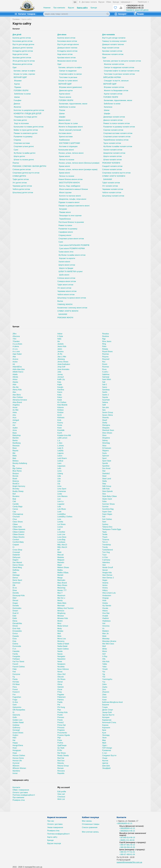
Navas (60, 654)
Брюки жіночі (64, 156)
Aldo (14, 385)
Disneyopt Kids (19, 595)
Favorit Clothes (19, 667)
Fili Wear (16, 684)
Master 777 (62, 590)
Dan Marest (17, 562)
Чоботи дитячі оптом (21, 189)
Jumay (60, 374)
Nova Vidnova (63, 669)
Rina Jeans (107, 341)
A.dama (16, 346)
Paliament (61, 697)
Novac (60, 672)
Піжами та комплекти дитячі (25, 133)
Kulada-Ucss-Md (64, 435)
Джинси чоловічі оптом (113, 120)
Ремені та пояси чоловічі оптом (117, 123)
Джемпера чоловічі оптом (114, 117)
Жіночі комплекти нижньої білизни (73, 189)
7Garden (16, 341)
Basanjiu (16, 446)
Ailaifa (15, 374)
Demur (15, 578)
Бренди (116, 2)
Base (15, 448)
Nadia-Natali (62, 646)
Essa (15, 639)
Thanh (105, 537)
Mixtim (60, 621)
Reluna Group (63, 766)
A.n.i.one (16, 352)
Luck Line (61, 534)
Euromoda (17, 646)
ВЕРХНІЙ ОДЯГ (20, 77)
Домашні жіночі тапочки (67, 48)
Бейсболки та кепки (22, 94)
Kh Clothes (62, 402)
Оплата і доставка (20, 792)
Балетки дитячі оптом (22, 38)
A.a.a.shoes (17, 344)
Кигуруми (63, 209)
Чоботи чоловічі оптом (112, 193)
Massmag (61, 588)
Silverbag (106, 443)
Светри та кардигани (68, 71)
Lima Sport (62, 489)
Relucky (61, 763)
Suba (104, 501)
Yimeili (105, 669)
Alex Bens (17, 395)
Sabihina (106, 374)
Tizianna (106, 540)
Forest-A (16, 692)
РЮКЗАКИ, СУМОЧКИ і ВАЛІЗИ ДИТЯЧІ (29, 166)
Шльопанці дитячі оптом (23, 193)
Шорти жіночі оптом (67, 265)
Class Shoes (18, 522)
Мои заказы (87, 821)
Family (15, 654)
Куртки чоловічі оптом (113, 94)
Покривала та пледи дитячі (26, 117)
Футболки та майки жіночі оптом (72, 255)
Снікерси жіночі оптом (67, 281)
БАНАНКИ (63, 314)
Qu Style (61, 748)
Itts (59, 341)
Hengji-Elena (18, 745)
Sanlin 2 (106, 395)
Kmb (59, 420)
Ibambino (16, 771)
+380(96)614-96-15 (135, 8)
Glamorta (16, 715)
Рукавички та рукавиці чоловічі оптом (119, 127)
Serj (104, 410)
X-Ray (105, 656)
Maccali (60, 555)
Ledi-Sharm (62, 458)
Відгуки (101, 2)
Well (104, 646)
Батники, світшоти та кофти (70, 67)
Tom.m (105, 542)
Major (60, 565)
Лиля (104, 738)
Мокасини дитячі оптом (22, 64)
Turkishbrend (108, 550)
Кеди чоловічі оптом (111, 48)
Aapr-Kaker (17, 354)
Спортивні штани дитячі (24, 146)
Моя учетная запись (90, 832)
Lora (59, 519)
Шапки (17, 97)
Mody (60, 629)
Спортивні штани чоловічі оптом (117, 137)
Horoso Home (18, 758)
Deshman (16, 583)
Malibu (60, 570)
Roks (104, 346)
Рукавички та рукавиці (23, 137)
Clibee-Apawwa (19, 529)
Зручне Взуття (108, 715)
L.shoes (61, 446)
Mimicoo (61, 611)
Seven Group (108, 412)
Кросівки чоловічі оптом (112, 51)
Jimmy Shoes (63, 362)
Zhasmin (106, 692)
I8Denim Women (19, 768)
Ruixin (105, 364)
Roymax (106, 354)
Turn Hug (106, 552)
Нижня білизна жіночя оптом (71, 179)
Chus (15, 519)
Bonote (15, 476)
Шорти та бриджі (66, 268)
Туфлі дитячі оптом (21, 179)
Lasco (60, 456)
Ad (14, 364)
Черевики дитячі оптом (22, 186)
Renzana (61, 771)
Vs (103, 629)
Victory (105, 588)
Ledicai (60, 461)
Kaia (59, 382)
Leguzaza (61, 466)
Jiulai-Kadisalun (64, 364)
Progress (61, 730)
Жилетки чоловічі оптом (114, 64)
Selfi (104, 405)
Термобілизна (65, 219)
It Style (60, 336)
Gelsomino (17, 707)
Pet (59, 705)
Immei (15, 773)
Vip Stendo (107, 606)
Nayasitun (61, 659)
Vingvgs (105, 598)
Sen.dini (106, 407)
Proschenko (62, 733)
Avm (14, 423)
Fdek (15, 669)
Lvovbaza (61, 542)
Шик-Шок (106, 766)
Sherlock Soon (108, 430)
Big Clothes (17, 468)
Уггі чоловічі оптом (110, 186)
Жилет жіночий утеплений (70, 130)
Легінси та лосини (67, 160)
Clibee (15, 524)
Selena (105, 402)
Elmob (15, 626)
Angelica (16, 405)
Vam (104, 565)
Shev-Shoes (107, 433)
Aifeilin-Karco (18, 372)
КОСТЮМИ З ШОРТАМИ (70, 143)
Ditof (14, 598)
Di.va (15, 588)
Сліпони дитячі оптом (22, 169)
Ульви (105, 758)
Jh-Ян (60, 354)
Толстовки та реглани (68, 77)
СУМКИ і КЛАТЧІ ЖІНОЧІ (68, 311)
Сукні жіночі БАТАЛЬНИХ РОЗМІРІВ (74, 245)
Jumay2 (61, 377)
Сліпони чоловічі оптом (112, 169)
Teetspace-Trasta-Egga (112, 529)
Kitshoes (61, 418)
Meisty (60, 600)
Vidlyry (105, 590)
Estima (15, 644)
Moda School (63, 626)
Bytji (14, 499)
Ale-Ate (16, 387)
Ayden (15, 428)
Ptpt (59, 738)
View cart (61, 794)
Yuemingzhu (107, 679)
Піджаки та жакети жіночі (69, 202)
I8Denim (16, 766)
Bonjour (16, 473)
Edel (14, 616)
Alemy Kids (17, 390)
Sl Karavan (107, 448)
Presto (60, 720)
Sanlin (105, 392)
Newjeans (61, 664)
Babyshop (17, 435)
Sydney (105, 524)
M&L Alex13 (62, 545)
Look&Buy (62, 514)
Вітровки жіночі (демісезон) (70, 87)
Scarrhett (106, 400)
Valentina (106, 562)
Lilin (59, 481)
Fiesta (15, 679)
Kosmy (60, 423)
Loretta (60, 522)
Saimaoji (106, 377)
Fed (14, 672)
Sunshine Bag (108, 509)
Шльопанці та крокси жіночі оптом (72, 298)
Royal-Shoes (107, 352)
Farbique (16, 659)
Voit (104, 623)
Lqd (59, 529)
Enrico (15, 633)
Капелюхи (108, 107)
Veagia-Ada (107, 573)
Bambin (16, 438)
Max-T (60, 593)
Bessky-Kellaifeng (20, 463)
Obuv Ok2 (61, 674)
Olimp (60, 684)
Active (15, 362)
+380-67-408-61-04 (127, 854)
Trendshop (107, 545)
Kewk (60, 400)
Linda (60, 494)
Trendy (105, 547)
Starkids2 (106, 473)
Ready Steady (63, 755)
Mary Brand (62, 583)
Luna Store (62, 537)
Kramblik (61, 430)
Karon (60, 392)
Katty (59, 395)
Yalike (105, 664)
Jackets (60, 344)
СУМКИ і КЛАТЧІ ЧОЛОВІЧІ (114, 176)
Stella (105, 481)
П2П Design (107, 748)
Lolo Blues (62, 509)
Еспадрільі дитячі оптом (23, 51)
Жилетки (17, 107)
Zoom (105, 697)
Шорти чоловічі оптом (112, 156)
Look (59, 512)
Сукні (16, 150)
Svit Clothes (107, 519)
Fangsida (16, 656)
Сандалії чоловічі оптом (112, 166)
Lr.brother (61, 532)
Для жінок (62, 35)
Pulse (60, 740)
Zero (104, 689)
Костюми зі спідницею (68, 146)
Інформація (126, 2)
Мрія (104, 743)
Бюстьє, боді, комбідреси (70, 186)
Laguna (60, 453)
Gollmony (16, 728)
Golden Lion (17, 720)
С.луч (105, 753)
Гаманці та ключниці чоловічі (114, 41)
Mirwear (61, 616)
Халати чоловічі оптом (113, 150)
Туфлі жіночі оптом (65, 285)
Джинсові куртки (66, 90)
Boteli (15, 479)
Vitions (105, 611)
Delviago (16, 575)
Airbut (15, 379)
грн (75, 2)
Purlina (60, 743)
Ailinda (15, 377)
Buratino (16, 496)
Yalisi (104, 667)
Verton (105, 585)
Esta (14, 641)
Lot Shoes (61, 524)
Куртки (17, 84)
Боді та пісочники (22, 123)
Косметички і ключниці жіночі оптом (72, 308)
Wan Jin (105, 633)
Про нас (51, 821)
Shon (104, 435)
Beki (14, 458)
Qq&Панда (62, 745)
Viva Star (106, 613)
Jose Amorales (63, 369)
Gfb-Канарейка (19, 710)
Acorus (15, 359)
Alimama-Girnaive (20, 400)
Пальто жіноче (65, 97)
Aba (14, 357)
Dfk (14, 585)
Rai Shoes (62, 753)
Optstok (61, 687)
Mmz (59, 623)
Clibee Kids (17, 527)
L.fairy (60, 443)
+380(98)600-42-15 (135, 6)
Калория (106, 717)
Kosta (60, 425)
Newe (60, 662)
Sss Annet (106, 468)
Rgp (104, 339)
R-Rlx (60, 750)
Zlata (104, 695)
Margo (60, 578)
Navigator (61, 656)
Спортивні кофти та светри (70, 74)
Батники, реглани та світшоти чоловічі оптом (122, 61)
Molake (60, 631)
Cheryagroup (18, 514)
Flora (15, 687)
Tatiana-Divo (107, 527)
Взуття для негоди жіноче (68, 44)
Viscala (105, 608)
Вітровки (18, 81)
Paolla (60, 702)
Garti (15, 705)
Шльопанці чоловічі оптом (113, 196)
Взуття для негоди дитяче (23, 44)
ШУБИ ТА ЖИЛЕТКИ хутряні (70, 271)
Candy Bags (17, 507)
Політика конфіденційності (24, 795)
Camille (16, 504)
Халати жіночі (64, 262)
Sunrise (105, 507)
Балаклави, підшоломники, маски (73, 104)
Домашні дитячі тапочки (23, 48)
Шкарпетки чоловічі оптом (114, 153)
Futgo (15, 700)
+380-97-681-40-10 (127, 845)
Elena (15, 621)
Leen (59, 463)
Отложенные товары (91, 824)
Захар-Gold (107, 712)
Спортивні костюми (22, 143)
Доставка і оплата (89, 2)
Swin (104, 522)
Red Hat (61, 758)
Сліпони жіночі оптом (66, 278)
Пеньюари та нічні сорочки (70, 216)
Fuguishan (17, 697)
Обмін (109, 2)
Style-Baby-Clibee (109, 496)
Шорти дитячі (19, 156)
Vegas (105, 580)
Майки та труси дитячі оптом (26, 130)
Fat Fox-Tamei (18, 662)
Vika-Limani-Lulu (109, 593)
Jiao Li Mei (62, 357)
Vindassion (107, 595)
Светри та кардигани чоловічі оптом (119, 67)
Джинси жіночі (64, 120)
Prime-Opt (62, 725)
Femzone (16, 674)
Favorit (15, 664)
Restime (106, 336)
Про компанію (59, 8)
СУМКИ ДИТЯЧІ (19, 176)
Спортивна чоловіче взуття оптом (116, 173)
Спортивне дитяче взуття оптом (26, 173)
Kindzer (60, 412)
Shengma (106, 425)
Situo (104, 446)
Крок (104, 730)
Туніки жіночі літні (66, 252)
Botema (16, 481)
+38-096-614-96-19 (127, 838)
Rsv (104, 362)
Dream (15, 611)
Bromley (16, 489)
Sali (104, 382)
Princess (61, 728)
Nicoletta (61, 667)
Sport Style (107, 461)
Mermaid (61, 606)
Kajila (60, 385)
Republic (61, 773)
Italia (59, 339)
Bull (14, 494)
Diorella (16, 593)
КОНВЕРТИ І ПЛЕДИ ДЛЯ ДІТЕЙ (27, 114)
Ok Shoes (61, 679)
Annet (15, 407)
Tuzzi (104, 555)
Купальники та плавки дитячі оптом (29, 127)
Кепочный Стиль (109, 722)
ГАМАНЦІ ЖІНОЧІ (65, 304)
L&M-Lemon (62, 438)
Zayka (105, 687)
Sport (104, 458)
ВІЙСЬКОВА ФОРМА (112, 77)
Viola (104, 600)
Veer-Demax (107, 575)
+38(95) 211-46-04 (127, 840)
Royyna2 (106, 359)
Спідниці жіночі (65, 235)
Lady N (60, 448)
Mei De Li (61, 598)
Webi (104, 636)
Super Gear (107, 512)
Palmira (60, 700)
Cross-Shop (17, 550)
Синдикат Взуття (109, 755)
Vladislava (106, 621)
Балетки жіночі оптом (66, 38)
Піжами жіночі (65, 212)
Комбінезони (64, 140)
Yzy (104, 682)
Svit (104, 517)
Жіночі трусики (65, 193)
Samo (105, 387)
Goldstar (16, 725)
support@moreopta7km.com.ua (129, 862)
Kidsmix (61, 407)
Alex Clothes (18, 397)
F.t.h (14, 649)
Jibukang (61, 359)
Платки (62, 110)
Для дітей (17, 35)
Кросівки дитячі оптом (22, 58)
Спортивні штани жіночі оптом (71, 239)
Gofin (15, 717)
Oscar (60, 689)
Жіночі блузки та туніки (68, 123)
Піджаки (18, 87)
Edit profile (62, 792)
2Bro (14, 334)
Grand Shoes (18, 733)
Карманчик (107, 720)
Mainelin (61, 562)
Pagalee (61, 695)
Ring (104, 344)
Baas (15, 433)
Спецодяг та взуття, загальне (116, 81)
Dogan (15, 603)
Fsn (14, 695)
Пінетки (16, 163)
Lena (59, 471)
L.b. (59, 440)
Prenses (61, 717)
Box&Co (16, 484)
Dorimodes (17, 608)
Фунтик (105, 761)
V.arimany (106, 560)
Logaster (61, 504)
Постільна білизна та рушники (71, 222)
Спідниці (17, 140)
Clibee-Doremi (18, 534)
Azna (15, 430)
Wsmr (105, 651)
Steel (104, 476)
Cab (14, 501)
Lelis (59, 468)
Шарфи (62, 117)
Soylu (105, 453)
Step (104, 484)
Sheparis (106, 428)
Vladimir (106, 618)
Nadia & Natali (63, 644)
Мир (104, 740)
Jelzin (60, 349)
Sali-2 (105, 385)
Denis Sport (17, 580)
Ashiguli (16, 420)
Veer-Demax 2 (108, 578)
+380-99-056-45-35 (127, 847)
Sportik (105, 463)
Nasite (60, 651)
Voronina (106, 626)
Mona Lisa (62, 639)
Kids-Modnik (62, 405)
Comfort (16, 540)
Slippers (106, 451)
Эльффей (106, 768)
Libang (60, 473)
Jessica (60, 352)
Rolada (105, 349)
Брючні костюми (66, 137)
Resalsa (106, 334)
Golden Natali (18, 722)
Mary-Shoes (62, 585)
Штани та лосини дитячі (24, 160)
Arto (14, 415)
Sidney (105, 440)
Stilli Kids (106, 489)
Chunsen (16, 517)
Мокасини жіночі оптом (67, 61)
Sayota (105, 397)
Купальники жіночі (66, 150)
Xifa (104, 659)
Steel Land (107, 479)
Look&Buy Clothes (65, 517)
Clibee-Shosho (19, 537)
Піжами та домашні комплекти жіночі (74, 206)
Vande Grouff (108, 567)
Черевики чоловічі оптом (113, 189)
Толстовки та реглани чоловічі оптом (119, 74)
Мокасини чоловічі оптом (113, 54)
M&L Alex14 (62, 547)
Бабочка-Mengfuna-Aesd (112, 702)
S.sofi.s (105, 372)
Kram (60, 428)
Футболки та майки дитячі (25, 153)
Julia (59, 372)
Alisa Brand (17, 402)
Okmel (60, 682)
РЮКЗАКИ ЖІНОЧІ (65, 318)
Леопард (106, 735)
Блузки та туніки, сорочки (24, 74)
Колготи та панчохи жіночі (70, 196)
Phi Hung (61, 707)
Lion (59, 499)
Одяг (15, 67)
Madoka (61, 557)
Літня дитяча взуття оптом (24, 61)
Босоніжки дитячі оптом (22, 41)
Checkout (61, 797)
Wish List (61, 799)
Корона (105, 725)
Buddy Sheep (18, 491)
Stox (104, 494)
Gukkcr (15, 735)
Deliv (15, 573)
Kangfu (60, 387)
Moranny (61, 641)
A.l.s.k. (15, 349)
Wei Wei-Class (108, 644)
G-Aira (15, 702)
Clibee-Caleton (19, 532)
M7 (59, 550)
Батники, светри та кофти (24, 71)
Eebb (15, 618)
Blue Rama (17, 471)
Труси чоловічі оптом (112, 143)
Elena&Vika (17, 623)
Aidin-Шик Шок (19, 369)
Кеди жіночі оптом (65, 54)
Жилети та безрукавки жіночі (71, 127)
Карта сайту (82, 8)
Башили (106, 705)
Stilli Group (107, 486)
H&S (14, 738)
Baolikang (17, 443)
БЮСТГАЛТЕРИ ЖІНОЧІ (69, 183)
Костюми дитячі (20, 120)
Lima (59, 486)
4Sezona (16, 336)
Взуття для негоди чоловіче (114, 38)
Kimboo (60, 410)
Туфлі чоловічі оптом (111, 183)
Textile (105, 534)
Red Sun (61, 761)
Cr (14, 547)
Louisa (60, 527)
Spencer (106, 456)
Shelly (105, 423)
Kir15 (59, 415)
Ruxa (104, 369)
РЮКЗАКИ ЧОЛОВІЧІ (111, 163)
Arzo (14, 418)
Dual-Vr (16, 613)
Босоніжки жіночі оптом (67, 41)
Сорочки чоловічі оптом (113, 130)
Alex (14, 392)
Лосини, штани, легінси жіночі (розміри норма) (78, 169)
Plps (59, 710)
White (105, 649)
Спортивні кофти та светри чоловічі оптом (122, 71)
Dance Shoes (18, 565)
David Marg (17, 567)
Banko (15, 440)
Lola (59, 507)
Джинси (17, 104)
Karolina (61, 390)
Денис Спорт (108, 710)
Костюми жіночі (65, 133)
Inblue (60, 334)
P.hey (60, 692)
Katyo (60, 397)
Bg (14, 466)
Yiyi (104, 672)
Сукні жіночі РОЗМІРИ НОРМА (72, 248)
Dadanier (16, 555)
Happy (15, 743)
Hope (15, 753)
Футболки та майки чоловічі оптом (118, 146)
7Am (14, 339)
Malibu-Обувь (63, 573)
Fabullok (16, 651)
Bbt (14, 453)
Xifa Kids (106, 662)
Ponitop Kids (62, 712)
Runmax (106, 367)
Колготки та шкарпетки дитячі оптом (29, 110)
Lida (59, 476)
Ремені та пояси (65, 225)
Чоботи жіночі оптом (66, 295)
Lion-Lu (60, 501)
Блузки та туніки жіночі (68, 81)
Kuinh (60, 433)
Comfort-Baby (18, 542)
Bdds (15, 456)
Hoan (15, 748)
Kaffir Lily (61, 379)
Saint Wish (107, 379)
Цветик (105, 763)
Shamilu (106, 418)
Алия (104, 700)
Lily (59, 484)
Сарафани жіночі (66, 232)
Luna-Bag (61, 540)
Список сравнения (90, 827)
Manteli (60, 575)
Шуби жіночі (64, 275)
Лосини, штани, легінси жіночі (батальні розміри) (79, 163)
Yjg (104, 674)
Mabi (59, 552)
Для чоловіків (108, 35)
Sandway (106, 390)
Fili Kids (16, 682)
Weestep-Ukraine (109, 641)
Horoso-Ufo (17, 761)
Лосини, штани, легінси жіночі (71, 153)
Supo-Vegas (107, 514)
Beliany (16, 461)
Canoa (15, 509)
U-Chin (105, 557)
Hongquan (17, 750)
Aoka (15, 412)
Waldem (106, 631)
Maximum (61, 595)
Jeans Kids (62, 346)
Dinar (15, 590)
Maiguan (61, 560)
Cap (14, 512)
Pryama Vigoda (64, 735)
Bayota (15, 451)
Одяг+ (105, 745)
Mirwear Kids (63, 618)
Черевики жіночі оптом (67, 291)
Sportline (106, 466)
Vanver (105, 570)
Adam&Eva (17, 367)
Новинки (47, 8)
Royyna (105, 357)
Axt (14, 425)
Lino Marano (62, 496)
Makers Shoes (63, 567)
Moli (59, 633)
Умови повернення (55, 827)
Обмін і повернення (21, 790)
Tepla (104, 532)
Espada (16, 636)
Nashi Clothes (63, 649)
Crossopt (16, 552)
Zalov (104, 684)
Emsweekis (17, 631)
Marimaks (61, 580)
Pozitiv (60, 715)
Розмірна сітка (19, 800)
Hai (14, 740)
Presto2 (61, 722)
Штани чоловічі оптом (112, 160)
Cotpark (16, 545)
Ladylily (60, 451)
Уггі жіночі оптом (64, 288)
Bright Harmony (19, 486)
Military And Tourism (65, 608)
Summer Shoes (108, 504)
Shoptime (106, 438)
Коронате (106, 728)
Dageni (15, 560)
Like (59, 479)
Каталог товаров (27, 14)
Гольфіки (17, 100)
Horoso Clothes (19, 755)
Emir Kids (16, 629)
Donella (16, 606)
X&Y (104, 654)
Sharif (105, 420)
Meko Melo (62, 603)
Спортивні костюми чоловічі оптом (118, 133)
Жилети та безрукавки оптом (116, 90)
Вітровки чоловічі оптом (114, 87)
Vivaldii (105, 616)
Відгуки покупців (54, 843)
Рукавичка (107, 750)
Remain (61, 768)
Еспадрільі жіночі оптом (67, 51)
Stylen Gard (107, 499)
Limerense (62, 491)
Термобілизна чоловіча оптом (116, 140)
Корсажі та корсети (67, 258)
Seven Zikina (108, 415)
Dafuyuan (16, 557)
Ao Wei (15, 410)
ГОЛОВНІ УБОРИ (21, 90)
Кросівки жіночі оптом (66, 58)
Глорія (105, 707)
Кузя (104, 733)
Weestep (106, 639)
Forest (15, 689)
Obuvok (61, 677)
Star (104, 471)
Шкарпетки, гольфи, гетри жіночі (73, 199)
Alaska (15, 382)
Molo (59, 636)
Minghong (61, 613)
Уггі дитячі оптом (20, 183)
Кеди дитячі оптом (20, 54)
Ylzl (104, 677)
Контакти (16, 787)
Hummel (16, 763)
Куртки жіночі (65, 94)
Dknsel (15, 600)
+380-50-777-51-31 (127, 852)
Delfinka (16, 570)
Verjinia (105, 583)
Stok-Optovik (107, 491)
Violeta (105, 603)
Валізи (60, 301)
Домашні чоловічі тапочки (113, 44)
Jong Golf (61, 367)
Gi (13, 712)
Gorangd (16, 730)
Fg (14, 677)
